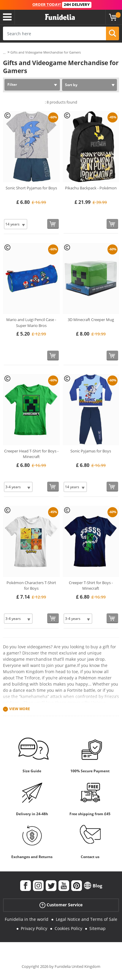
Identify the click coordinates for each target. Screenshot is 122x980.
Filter (12, 84)
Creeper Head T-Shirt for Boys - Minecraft (31, 454)
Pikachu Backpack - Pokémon (91, 188)
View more (20, 709)
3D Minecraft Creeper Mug (91, 320)
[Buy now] (53, 224)
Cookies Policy (68, 928)
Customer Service (61, 905)
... (4, 53)
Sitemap (98, 928)
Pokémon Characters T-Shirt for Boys (31, 586)
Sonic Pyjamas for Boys (91, 451)
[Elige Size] (16, 224)
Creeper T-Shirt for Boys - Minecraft (91, 586)
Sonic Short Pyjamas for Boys (31, 188)
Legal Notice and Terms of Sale (87, 919)
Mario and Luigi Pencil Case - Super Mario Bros (31, 323)
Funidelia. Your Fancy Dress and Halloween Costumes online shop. (60, 17)
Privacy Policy (34, 928)
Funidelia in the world (27, 919)
